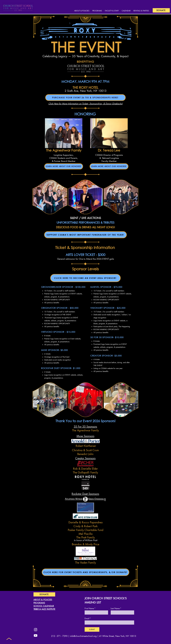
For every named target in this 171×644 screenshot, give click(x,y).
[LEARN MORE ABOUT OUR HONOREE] (64, 166)
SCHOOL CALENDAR (44, 606)
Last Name (116, 608)
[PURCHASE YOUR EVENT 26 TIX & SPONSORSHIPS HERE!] (85, 98)
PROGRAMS (39, 603)
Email (88, 618)
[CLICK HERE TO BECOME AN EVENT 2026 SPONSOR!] (85, 278)
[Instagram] (36, 630)
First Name (90, 608)
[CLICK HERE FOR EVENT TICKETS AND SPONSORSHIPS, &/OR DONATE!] (85, 572)
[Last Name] (122, 612)
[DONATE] (161, 10)
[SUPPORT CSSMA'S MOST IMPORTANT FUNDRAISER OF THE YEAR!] (85, 235)
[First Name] (96, 612)
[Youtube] (36, 635)
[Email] (109, 622)
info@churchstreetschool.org (83, 636)
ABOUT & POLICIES (43, 600)
